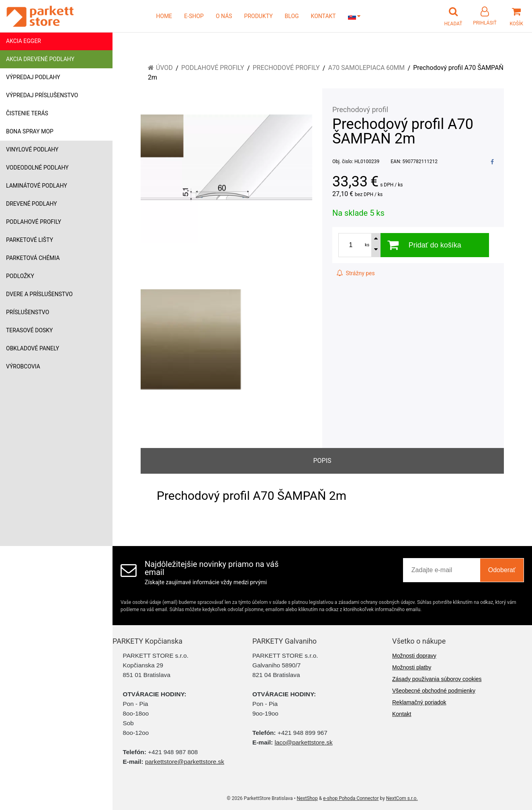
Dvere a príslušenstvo (39, 294)
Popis (322, 461)
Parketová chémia (33, 258)
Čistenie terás (27, 113)
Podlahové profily (34, 222)
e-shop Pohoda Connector (351, 798)
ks (367, 245)
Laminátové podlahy (37, 186)
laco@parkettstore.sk (303, 742)
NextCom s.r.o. (402, 798)
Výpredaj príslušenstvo (42, 95)
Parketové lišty (30, 240)
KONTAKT (323, 16)
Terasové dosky (30, 330)
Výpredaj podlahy (33, 77)
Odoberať (502, 570)
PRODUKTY (259, 16)
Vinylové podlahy (32, 149)
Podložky (20, 276)
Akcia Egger (24, 41)
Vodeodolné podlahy (37, 168)
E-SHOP (194, 16)
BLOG (292, 16)
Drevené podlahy (32, 204)
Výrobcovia (23, 366)
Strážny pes (356, 273)
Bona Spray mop (30, 131)
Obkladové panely (33, 348)
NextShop (307, 798)
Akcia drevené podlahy (40, 59)
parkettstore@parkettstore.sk (185, 762)
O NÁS (224, 16)
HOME (164, 16)
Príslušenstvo (28, 312)
